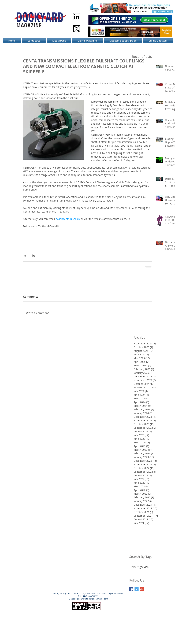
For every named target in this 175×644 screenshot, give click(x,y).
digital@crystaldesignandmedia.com (92, 599)
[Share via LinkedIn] (33, 256)
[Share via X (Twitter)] (25, 256)
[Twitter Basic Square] (137, 589)
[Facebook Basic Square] (131, 589)
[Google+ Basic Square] (142, 589)
